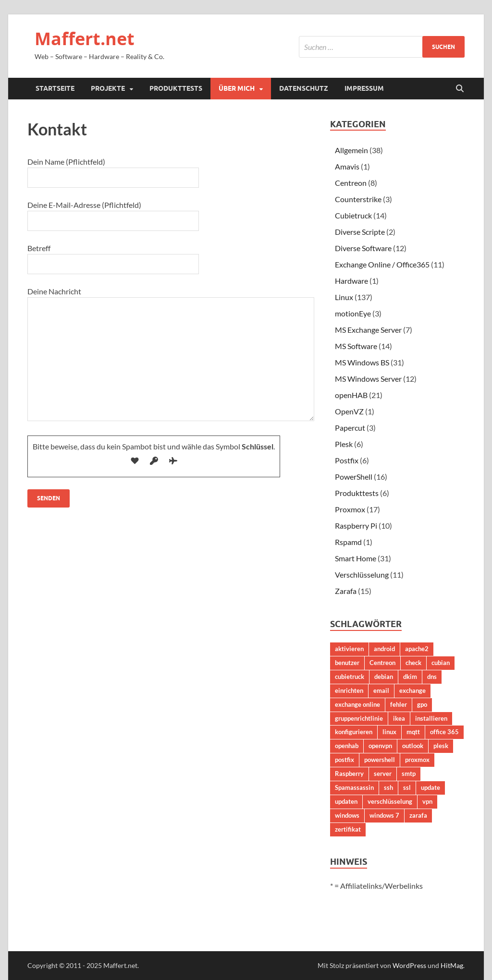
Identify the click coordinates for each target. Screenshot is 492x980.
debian (384, 677)
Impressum (364, 88)
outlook (413, 746)
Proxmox (350, 509)
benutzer (347, 663)
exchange (412, 690)
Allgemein (351, 150)
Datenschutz (304, 88)
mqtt (413, 732)
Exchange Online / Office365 (382, 264)
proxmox (417, 760)
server (383, 774)
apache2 (417, 649)
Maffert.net (85, 39)
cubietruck (350, 677)
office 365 (444, 732)
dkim (410, 677)
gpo (422, 704)
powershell (380, 760)
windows (347, 815)
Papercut (350, 428)
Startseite (55, 88)
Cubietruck (353, 215)
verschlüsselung (390, 801)
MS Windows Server (368, 379)
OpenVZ (349, 411)
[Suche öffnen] (460, 89)
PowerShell (354, 477)
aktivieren (349, 649)
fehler (399, 704)
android (384, 649)
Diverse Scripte (360, 232)
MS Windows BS (362, 362)
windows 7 (384, 815)
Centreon (351, 183)
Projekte (108, 88)
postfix (344, 760)
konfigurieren (354, 732)
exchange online (357, 704)
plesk (441, 746)
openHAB (351, 395)
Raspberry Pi (356, 526)
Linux (344, 297)
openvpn (380, 746)
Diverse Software (363, 248)
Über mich (237, 88)
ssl (407, 787)
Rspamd (348, 542)
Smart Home (356, 558)
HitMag (452, 965)
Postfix (347, 460)
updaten (346, 801)
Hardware (351, 281)
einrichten (349, 690)
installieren (431, 718)
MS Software (356, 346)
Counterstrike (358, 199)
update (430, 787)
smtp (409, 774)
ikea (399, 718)
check (413, 663)
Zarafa (346, 591)
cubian (441, 663)
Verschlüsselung (362, 575)
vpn (427, 801)
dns (432, 677)
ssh (388, 787)
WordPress (409, 965)
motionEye (353, 313)
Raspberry (349, 774)
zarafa (418, 815)
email (381, 690)
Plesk (344, 444)
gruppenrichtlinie (359, 718)
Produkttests (176, 88)
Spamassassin (354, 787)
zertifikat (348, 829)
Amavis (347, 166)
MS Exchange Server (368, 330)
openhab (347, 746)
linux (389, 732)
